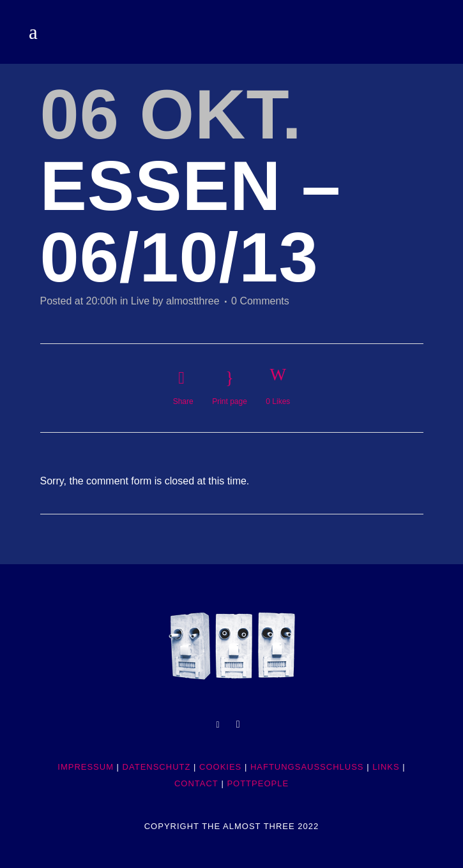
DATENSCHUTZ (157, 767)
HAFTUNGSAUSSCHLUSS (307, 767)
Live (140, 301)
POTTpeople (258, 783)
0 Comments (260, 301)
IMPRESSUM (86, 767)
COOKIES (220, 767)
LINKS (386, 767)
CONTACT (196, 783)
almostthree (193, 301)
